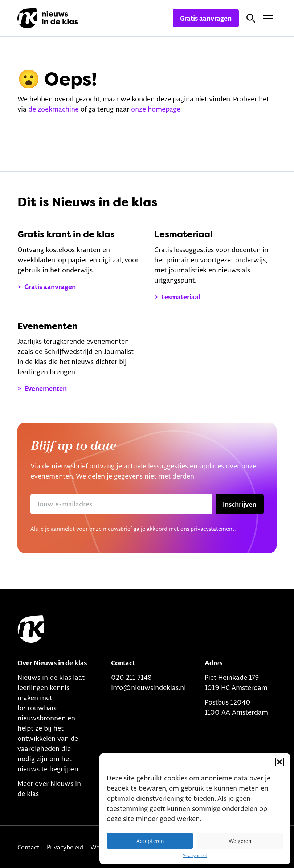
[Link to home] (31, 629)
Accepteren (150, 841)
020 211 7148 (131, 677)
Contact (28, 847)
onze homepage (156, 109)
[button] (279, 762)
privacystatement (213, 529)
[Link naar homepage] (48, 18)
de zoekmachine (54, 109)
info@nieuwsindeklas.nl (148, 687)
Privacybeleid (195, 856)
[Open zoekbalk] (251, 18)
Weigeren (240, 841)
